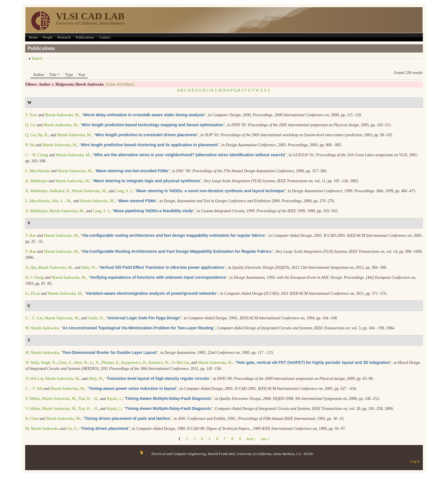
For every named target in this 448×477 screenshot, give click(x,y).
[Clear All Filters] (120, 84)
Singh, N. (48, 363)
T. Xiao (31, 115)
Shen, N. (81, 363)
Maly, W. (89, 267)
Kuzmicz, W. (159, 363)
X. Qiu (31, 267)
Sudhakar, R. (60, 191)
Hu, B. (43, 135)
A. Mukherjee (36, 181)
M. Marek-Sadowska (42, 328)
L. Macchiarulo (37, 171)
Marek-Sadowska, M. (62, 115)
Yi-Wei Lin (180, 363)
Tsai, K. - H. (88, 399)
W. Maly (32, 363)
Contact (105, 37)
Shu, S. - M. (62, 201)
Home (33, 37)
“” (144, 115)
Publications (85, 37)
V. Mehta (32, 399)
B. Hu (30, 145)
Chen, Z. (65, 363)
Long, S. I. (124, 191)
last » (265, 439)
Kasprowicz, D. (134, 363)
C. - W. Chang (37, 155)
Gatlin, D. (96, 318)
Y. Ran (31, 236)
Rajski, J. (114, 399)
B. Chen (32, 419)
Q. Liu (30, 125)
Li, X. (95, 363)
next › (251, 439)
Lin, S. (72, 429)
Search (37, 58)
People (48, 37)
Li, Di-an (32, 293)
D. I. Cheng (34, 277)
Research (64, 37)
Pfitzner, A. (111, 363)
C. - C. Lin (34, 318)
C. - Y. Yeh (34, 389)
